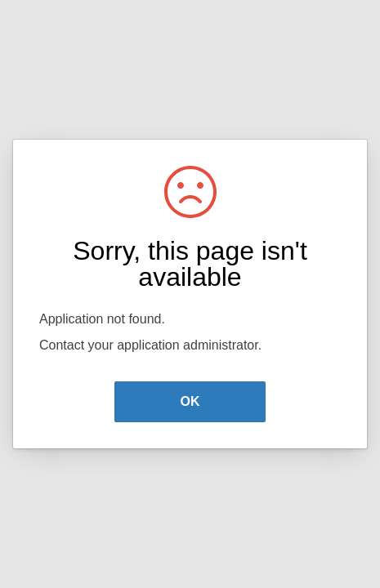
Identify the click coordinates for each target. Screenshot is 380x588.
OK (190, 401)
